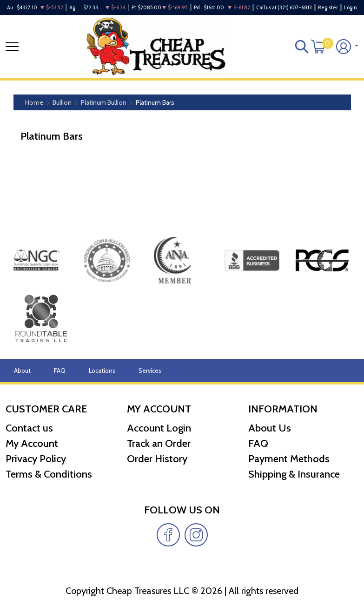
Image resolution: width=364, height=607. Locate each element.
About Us (270, 428)
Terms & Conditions (49, 474)
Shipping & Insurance (294, 474)
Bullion (62, 102)
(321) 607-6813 (295, 7)
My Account (32, 443)
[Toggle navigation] (12, 47)
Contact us (29, 428)
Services (150, 371)
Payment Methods (289, 459)
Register (328, 7)
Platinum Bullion (104, 102)
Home (34, 102)
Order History (157, 459)
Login (351, 7)
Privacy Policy (36, 459)
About (22, 371)
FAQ (60, 371)
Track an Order (159, 443)
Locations (102, 371)
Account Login (159, 428)
